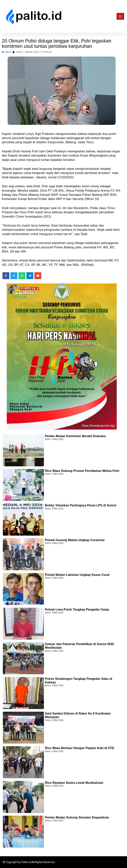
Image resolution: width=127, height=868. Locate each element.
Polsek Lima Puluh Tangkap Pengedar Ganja (77, 609)
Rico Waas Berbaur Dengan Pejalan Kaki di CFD (79, 748)
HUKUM (47, 52)
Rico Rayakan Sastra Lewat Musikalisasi (74, 783)
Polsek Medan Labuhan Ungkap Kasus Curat (77, 575)
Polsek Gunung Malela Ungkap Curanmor (75, 540)
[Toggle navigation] (119, 16)
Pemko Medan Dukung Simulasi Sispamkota (77, 817)
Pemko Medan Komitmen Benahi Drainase (75, 436)
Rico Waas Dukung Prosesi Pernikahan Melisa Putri (82, 471)
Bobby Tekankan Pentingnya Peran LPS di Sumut (81, 505)
